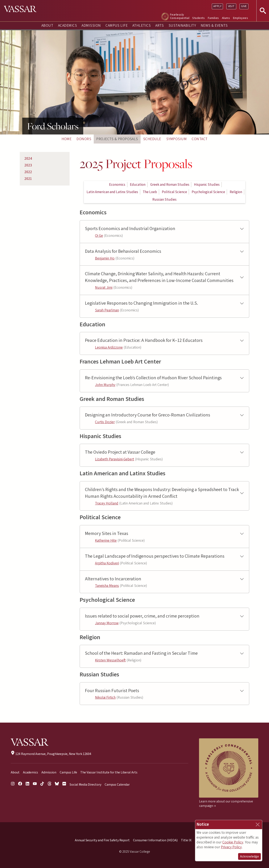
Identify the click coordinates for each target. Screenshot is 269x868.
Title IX (186, 840)
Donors (84, 139)
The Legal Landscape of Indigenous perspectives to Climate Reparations (155, 556)
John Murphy (105, 385)
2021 (28, 179)
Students (198, 18)
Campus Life (117, 26)
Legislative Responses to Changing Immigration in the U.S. (141, 303)
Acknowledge (249, 856)
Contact (200, 139)
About (47, 26)
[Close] (258, 825)
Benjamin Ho (105, 258)
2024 (28, 159)
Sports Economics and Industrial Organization (130, 229)
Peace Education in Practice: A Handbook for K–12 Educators (144, 340)
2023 (28, 165)
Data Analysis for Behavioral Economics (123, 251)
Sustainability (182, 26)
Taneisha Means (107, 586)
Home (67, 139)
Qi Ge (99, 236)
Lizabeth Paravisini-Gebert (115, 459)
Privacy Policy (231, 847)
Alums (226, 18)
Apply (217, 6)
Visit (231, 6)
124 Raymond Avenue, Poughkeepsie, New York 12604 (51, 754)
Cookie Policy (233, 842)
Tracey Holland (107, 503)
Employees (241, 18)
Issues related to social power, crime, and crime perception (142, 616)
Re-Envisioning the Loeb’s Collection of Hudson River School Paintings (153, 378)
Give (244, 6)
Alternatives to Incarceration (113, 579)
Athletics (142, 26)
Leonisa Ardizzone (109, 347)
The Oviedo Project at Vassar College (120, 452)
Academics (67, 26)
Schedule (152, 139)
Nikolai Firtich (105, 697)
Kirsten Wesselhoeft (110, 660)
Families (213, 18)
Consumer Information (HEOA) (155, 840)
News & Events (214, 26)
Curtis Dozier (105, 422)
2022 (28, 172)
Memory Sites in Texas (107, 534)
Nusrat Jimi (104, 288)
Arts (160, 26)
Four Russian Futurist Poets (112, 691)
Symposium (176, 139)
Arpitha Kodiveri (107, 563)
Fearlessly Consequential (180, 16)
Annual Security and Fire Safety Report (102, 840)
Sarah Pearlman (107, 310)
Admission (91, 26)
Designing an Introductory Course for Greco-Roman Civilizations (148, 415)
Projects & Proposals (117, 139)
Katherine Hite (106, 541)
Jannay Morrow (107, 623)
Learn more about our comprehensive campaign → (226, 804)
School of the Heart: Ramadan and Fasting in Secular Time (141, 653)
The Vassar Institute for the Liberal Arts (109, 772)
